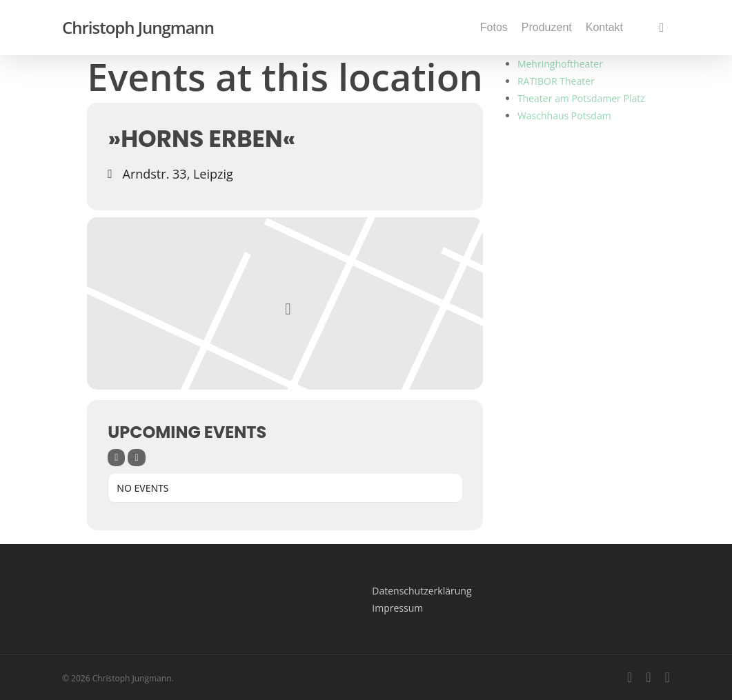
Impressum (397, 608)
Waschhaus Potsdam (564, 116)
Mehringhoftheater (560, 64)
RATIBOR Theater (556, 81)
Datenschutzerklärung (422, 591)
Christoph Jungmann (138, 28)
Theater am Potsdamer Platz (581, 98)
